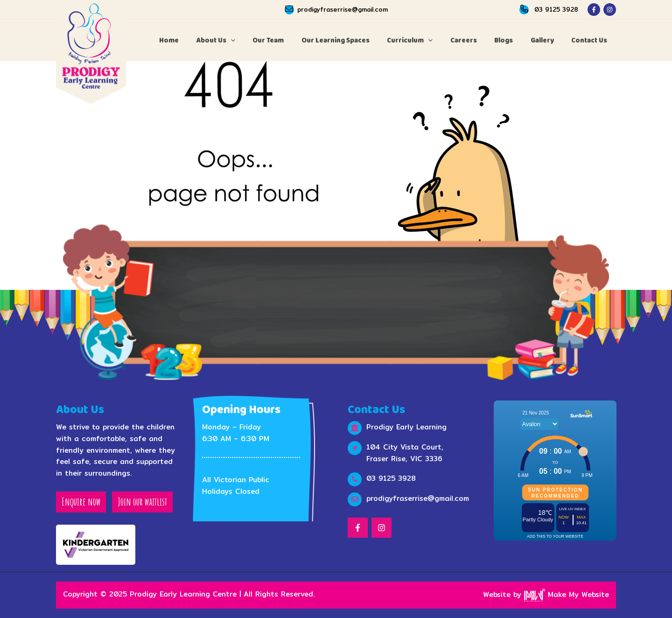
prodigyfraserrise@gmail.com (343, 9)
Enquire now (81, 502)
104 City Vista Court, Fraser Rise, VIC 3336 (405, 453)
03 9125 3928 (556, 9)
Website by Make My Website (546, 594)
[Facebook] (594, 10)
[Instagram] (610, 10)
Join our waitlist (142, 502)
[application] (257, 40)
